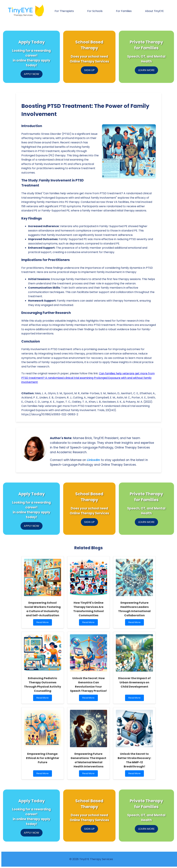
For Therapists (64, 11)
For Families (124, 11)
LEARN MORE (146, 70)
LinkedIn (93, 460)
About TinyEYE (154, 11)
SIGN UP (89, 70)
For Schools (95, 11)
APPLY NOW (32, 74)
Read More (43, 623)
